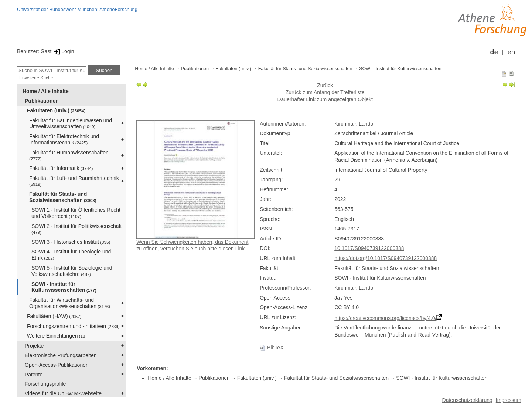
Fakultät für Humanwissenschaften (69, 155)
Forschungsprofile (45, 384)
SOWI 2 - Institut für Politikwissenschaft (76, 229)
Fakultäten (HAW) (54, 316)
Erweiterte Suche (36, 78)
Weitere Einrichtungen (57, 336)
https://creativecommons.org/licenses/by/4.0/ (385, 318)
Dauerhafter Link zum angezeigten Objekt (325, 99)
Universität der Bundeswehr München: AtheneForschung (77, 9)
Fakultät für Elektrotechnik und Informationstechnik (64, 139)
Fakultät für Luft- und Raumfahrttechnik (74, 181)
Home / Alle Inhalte (46, 91)
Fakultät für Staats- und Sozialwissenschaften (63, 197)
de (494, 52)
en (511, 52)
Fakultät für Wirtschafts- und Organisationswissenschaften (70, 303)
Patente (34, 375)
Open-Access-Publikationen (57, 365)
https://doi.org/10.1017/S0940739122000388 (386, 258)
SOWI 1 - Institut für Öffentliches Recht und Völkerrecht (76, 213)
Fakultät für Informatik (61, 168)
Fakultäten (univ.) (56, 110)
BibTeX (272, 348)
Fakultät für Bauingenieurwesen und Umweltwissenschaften (71, 124)
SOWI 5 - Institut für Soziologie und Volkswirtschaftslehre (72, 271)
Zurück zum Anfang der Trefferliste (325, 92)
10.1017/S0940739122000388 (369, 248)
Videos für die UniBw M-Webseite (63, 393)
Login (63, 51)
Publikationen (42, 101)
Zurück (325, 85)
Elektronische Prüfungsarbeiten (61, 355)
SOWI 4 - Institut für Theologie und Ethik (71, 255)
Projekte (34, 346)
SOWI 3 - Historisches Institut (71, 242)
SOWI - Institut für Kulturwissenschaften (64, 287)
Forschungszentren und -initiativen (73, 326)
